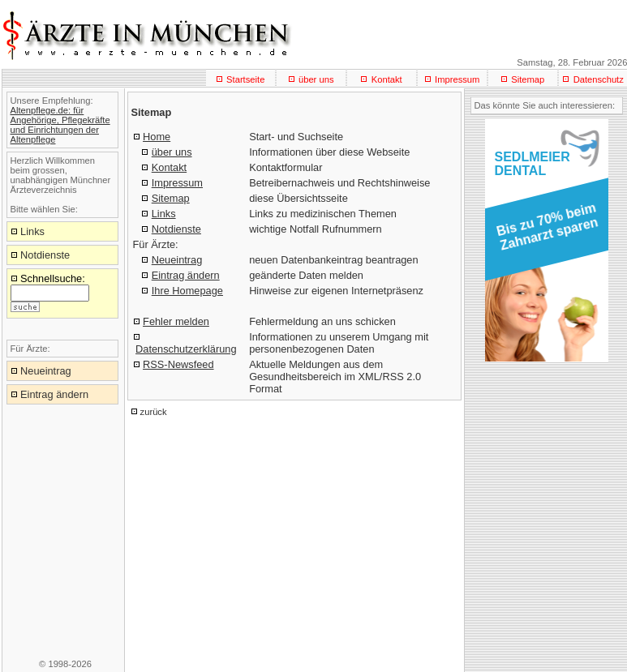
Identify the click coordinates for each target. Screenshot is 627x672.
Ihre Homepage (187, 291)
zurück (154, 412)
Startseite (245, 79)
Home (157, 137)
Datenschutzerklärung (186, 349)
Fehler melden (176, 321)
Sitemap (528, 79)
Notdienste (176, 229)
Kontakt (387, 79)
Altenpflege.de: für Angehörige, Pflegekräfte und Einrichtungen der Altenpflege (60, 125)
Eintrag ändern (186, 275)
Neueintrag (177, 260)
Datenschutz (599, 79)
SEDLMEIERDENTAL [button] (533, 164)
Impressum (457, 79)
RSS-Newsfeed (178, 364)
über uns (316, 79)
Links (164, 214)
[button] (544, 232)
